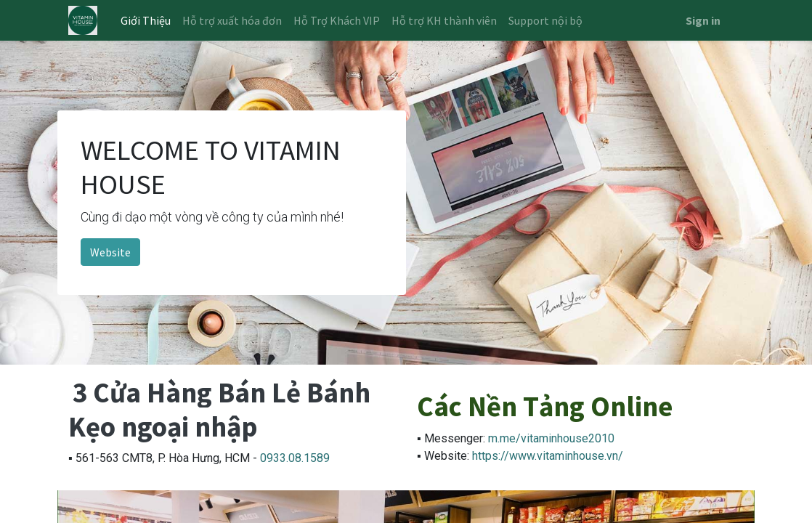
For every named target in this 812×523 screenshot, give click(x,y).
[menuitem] (146, 20)
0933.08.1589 (295, 458)
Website (110, 252)
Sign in (703, 20)
